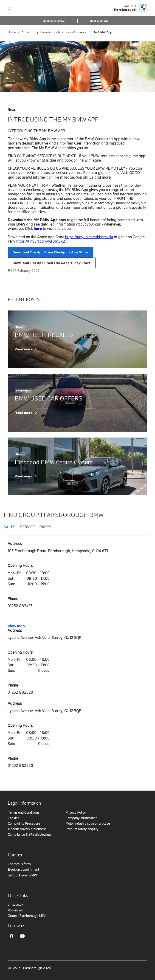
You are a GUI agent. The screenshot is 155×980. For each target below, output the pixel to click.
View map (16, 626)
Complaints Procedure (24, 823)
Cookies (14, 818)
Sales (10, 527)
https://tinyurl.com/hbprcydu (89, 237)
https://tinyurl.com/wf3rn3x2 (41, 241)
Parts (45, 527)
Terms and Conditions (24, 812)
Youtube (22, 936)
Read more (24, 349)
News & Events (76, 32)
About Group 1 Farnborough (41, 32)
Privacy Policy (76, 812)
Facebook (11, 936)
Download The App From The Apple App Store (50, 252)
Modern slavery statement (27, 829)
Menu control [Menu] (10, 8)
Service (27, 527)
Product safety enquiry (82, 829)
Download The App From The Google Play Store (52, 263)
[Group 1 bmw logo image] (131, 8)
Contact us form (19, 864)
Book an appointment (23, 869)
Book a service (99, 21)
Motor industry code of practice (88, 823)
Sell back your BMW (22, 875)
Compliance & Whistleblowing (29, 834)
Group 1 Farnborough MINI (27, 916)
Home (12, 32)
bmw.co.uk (15, 904)
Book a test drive (54, 21)
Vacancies (15, 910)
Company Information (81, 818)
